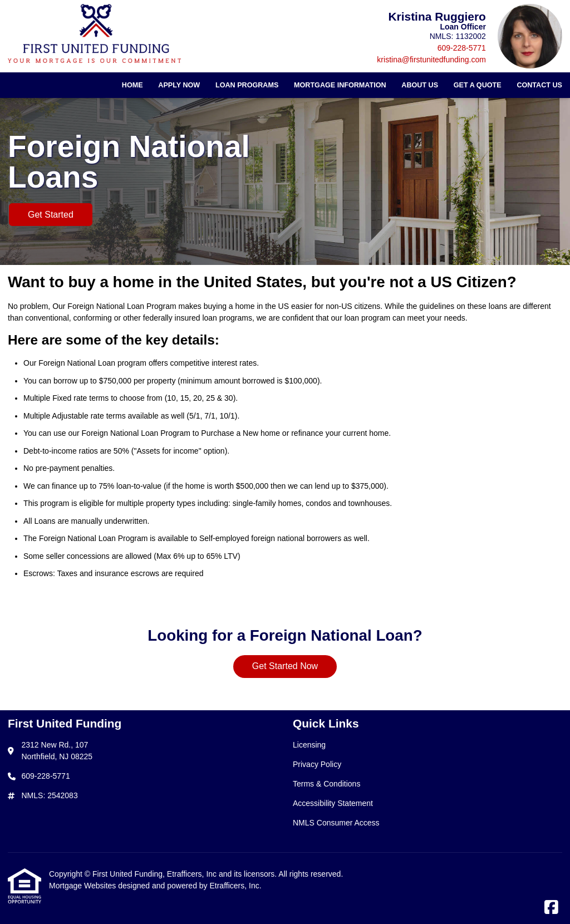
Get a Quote (478, 85)
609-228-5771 (462, 48)
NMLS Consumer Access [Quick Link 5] (336, 823)
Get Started (51, 215)
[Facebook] (551, 908)
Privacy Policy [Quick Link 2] (317, 764)
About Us (420, 85)
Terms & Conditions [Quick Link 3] (326, 784)
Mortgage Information (340, 85)
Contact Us (539, 85)
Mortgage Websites (83, 886)
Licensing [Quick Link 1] (309, 745)
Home (132, 85)
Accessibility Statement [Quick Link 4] (333, 803)
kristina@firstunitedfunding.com (431, 60)
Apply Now (179, 85)
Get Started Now (285, 666)
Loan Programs (247, 85)
